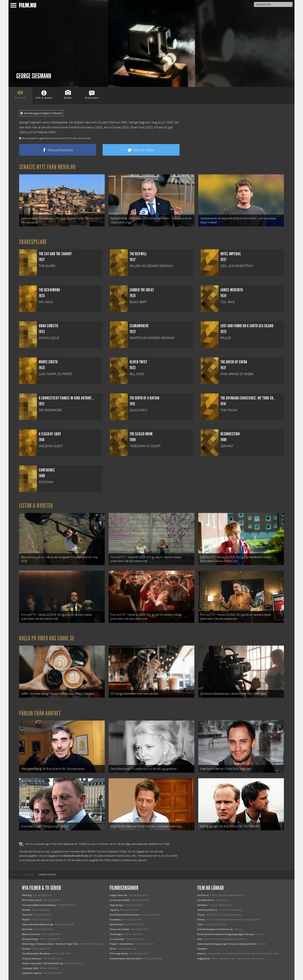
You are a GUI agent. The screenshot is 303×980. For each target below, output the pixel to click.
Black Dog (27, 895)
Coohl (200, 924)
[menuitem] (15, 875)
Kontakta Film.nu (206, 900)
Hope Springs (116, 905)
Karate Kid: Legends (32, 973)
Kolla (200, 939)
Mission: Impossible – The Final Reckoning (43, 963)
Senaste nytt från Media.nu (47, 167)
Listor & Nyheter (36, 506)
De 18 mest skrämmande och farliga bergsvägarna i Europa (226, 934)
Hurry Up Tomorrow (32, 959)
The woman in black (119, 929)
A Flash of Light (163, 127)
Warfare (26, 920)
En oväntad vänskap (120, 900)
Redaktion (202, 905)
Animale (26, 949)
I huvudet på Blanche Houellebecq (39, 905)
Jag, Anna (114, 910)
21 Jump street (117, 939)
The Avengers (116, 934)
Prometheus (116, 920)
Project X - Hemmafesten (122, 944)
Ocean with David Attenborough (38, 924)
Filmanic (201, 920)
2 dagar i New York (118, 895)
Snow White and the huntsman (125, 915)
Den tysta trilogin (30, 939)
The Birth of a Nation (81, 127)
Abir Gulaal (27, 929)
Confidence (40, 132)
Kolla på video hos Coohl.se (47, 638)
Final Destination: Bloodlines (36, 954)
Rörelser (26, 910)
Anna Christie (112, 127)
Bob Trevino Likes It (32, 900)
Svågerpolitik (204, 959)
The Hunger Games (119, 954)
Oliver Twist (137, 127)
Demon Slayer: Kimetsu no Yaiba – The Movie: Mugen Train (50, 944)
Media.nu (202, 954)
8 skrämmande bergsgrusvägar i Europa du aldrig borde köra (227, 944)
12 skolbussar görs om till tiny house (215, 929)
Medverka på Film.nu (208, 910)
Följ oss (201, 915)
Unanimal (27, 915)
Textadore (202, 949)
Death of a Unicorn (31, 934)
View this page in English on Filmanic (41, 113)
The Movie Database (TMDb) (112, 852)
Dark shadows (116, 924)
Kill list (113, 949)
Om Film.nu (203, 895)
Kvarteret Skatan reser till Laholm (126, 959)
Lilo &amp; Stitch (30, 968)
